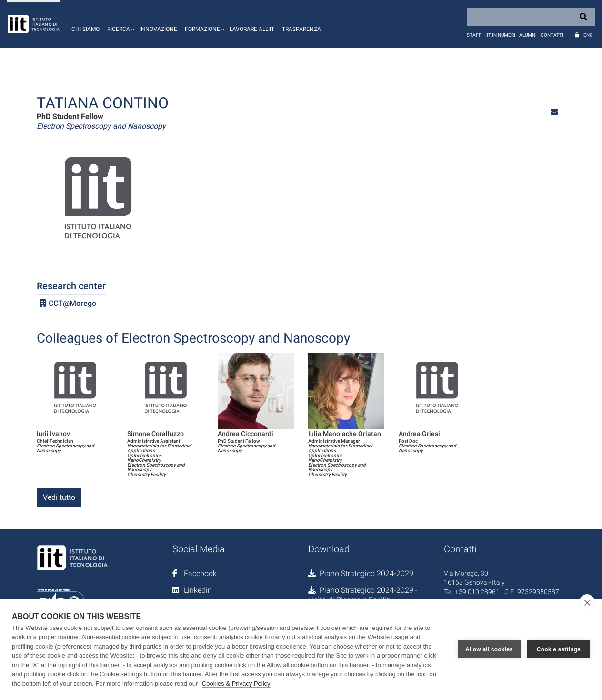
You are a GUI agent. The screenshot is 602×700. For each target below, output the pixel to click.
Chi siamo (85, 29)
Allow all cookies (489, 649)
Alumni (528, 35)
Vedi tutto (59, 497)
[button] (120, 24)
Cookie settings (559, 649)
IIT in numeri (500, 35)
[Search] (531, 17)
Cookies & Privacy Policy (236, 684)
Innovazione (158, 29)
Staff (474, 35)
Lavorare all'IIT (252, 29)
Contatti (552, 35)
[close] (587, 602)
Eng (588, 35)
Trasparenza (301, 29)
